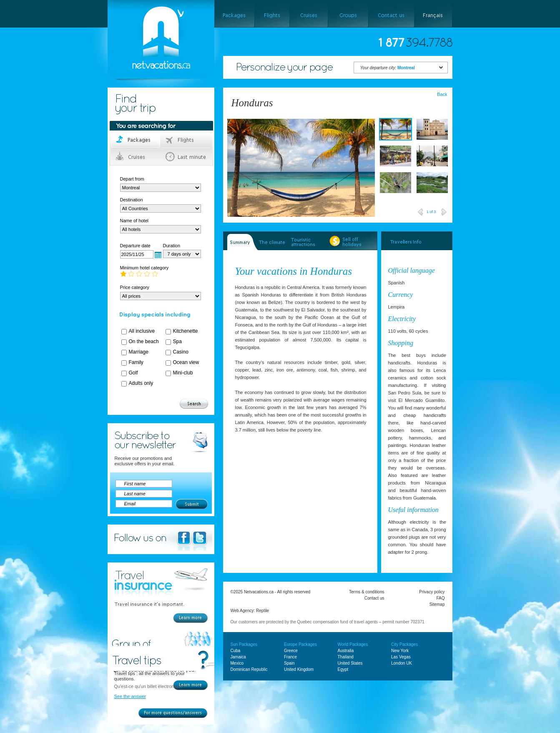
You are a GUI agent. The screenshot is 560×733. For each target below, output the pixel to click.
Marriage (139, 352)
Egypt (343, 669)
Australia (346, 651)
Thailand (346, 657)
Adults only (141, 383)
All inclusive (142, 331)
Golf (133, 373)
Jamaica (238, 657)
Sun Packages (244, 644)
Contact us (374, 598)
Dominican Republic (249, 669)
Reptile (262, 611)
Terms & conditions (367, 592)
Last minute (187, 157)
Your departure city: (388, 68)
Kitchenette (186, 331)
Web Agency (242, 611)
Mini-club (183, 373)
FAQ (440, 598)
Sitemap (437, 604)
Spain (289, 663)
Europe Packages (300, 644)
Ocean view (186, 362)
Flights (187, 140)
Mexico (237, 663)
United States (350, 663)
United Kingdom (299, 669)
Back (442, 94)
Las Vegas (401, 657)
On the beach (144, 341)
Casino (181, 352)
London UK (402, 663)
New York (400, 651)
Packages (136, 140)
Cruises (136, 157)
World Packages (353, 644)
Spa (177, 341)
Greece (291, 651)
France (290, 657)
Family (136, 362)
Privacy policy (432, 592)
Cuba (236, 651)
